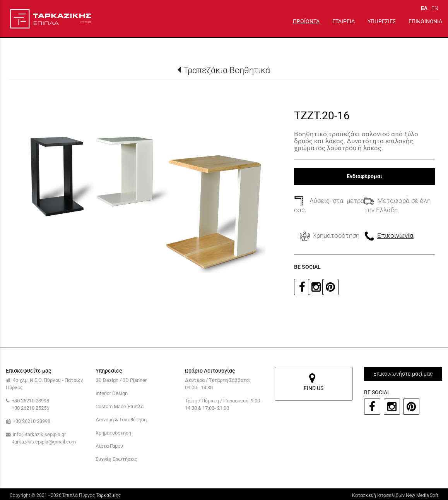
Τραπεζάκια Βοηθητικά (227, 70)
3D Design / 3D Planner (121, 380)
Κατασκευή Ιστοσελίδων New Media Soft (395, 495)
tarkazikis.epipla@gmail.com (44, 442)
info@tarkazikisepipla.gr (39, 434)
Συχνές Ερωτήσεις (116, 459)
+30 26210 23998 (30, 401)
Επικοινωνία (395, 235)
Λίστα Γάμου (109, 446)
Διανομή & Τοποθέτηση (121, 420)
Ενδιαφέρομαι (364, 176)
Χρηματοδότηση (113, 433)
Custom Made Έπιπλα (120, 406)
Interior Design (112, 393)
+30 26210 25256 (30, 408)
